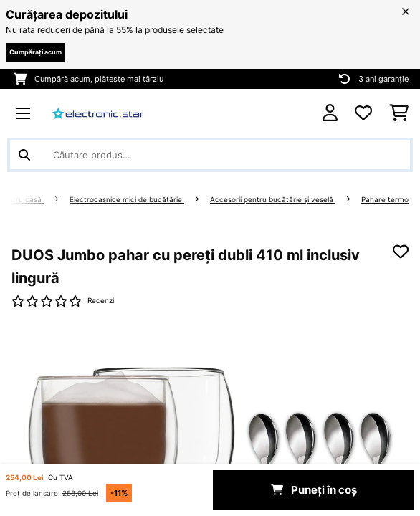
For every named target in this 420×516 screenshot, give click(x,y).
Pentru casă (22, 200)
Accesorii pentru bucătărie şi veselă (273, 200)
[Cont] (330, 113)
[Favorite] (363, 113)
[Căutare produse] (210, 155)
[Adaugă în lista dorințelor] (401, 252)
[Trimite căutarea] (24, 155)
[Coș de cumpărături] (399, 113)
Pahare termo (385, 200)
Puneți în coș (314, 490)
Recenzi (101, 301)
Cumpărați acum (35, 52)
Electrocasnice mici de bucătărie (127, 200)
